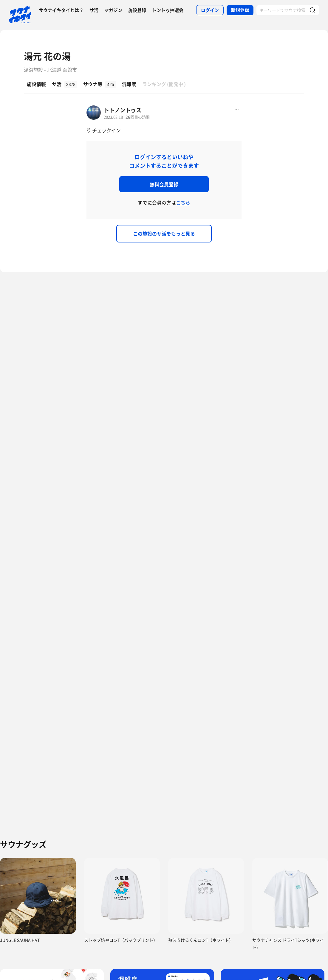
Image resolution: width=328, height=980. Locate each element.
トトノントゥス (123, 110)
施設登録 (137, 10)
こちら (183, 202)
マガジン (113, 10)
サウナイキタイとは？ (61, 10)
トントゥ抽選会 (168, 10)
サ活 (94, 10)
